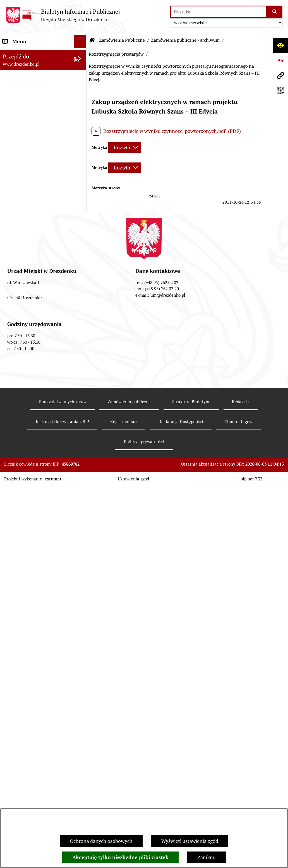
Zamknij (207, 857)
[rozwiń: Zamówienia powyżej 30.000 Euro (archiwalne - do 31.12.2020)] (81, 306)
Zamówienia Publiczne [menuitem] (28, 228)
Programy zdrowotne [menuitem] (26, 517)
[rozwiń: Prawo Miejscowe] (81, 145)
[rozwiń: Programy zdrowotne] (81, 518)
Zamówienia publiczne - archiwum (185, 40)
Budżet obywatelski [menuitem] (24, 182)
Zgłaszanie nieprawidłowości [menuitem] (34, 568)
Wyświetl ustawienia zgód (190, 841)
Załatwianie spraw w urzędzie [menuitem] (35, 107)
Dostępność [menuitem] (16, 555)
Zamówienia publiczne (129, 801)
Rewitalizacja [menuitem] (17, 414)
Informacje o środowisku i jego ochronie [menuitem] (36, 431)
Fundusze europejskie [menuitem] (27, 377)
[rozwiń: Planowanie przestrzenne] (81, 402)
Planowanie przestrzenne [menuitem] (31, 402)
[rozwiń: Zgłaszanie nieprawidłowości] (81, 568)
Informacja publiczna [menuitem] (26, 580)
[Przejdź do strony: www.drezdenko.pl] (280, 76)
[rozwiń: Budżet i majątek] (81, 157)
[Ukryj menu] (80, 42)
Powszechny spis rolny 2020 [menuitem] (34, 530)
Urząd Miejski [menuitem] (18, 120)
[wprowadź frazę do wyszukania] (219, 12)
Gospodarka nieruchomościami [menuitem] (37, 389)
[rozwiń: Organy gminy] (81, 132)
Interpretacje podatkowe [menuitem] (30, 195)
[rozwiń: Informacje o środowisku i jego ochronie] (81, 427)
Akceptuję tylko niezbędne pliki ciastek (120, 857)
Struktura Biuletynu (191, 801)
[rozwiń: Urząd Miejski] (81, 120)
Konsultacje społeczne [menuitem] (27, 74)
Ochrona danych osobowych (101, 841)
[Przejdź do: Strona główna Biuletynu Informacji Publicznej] (92, 40)
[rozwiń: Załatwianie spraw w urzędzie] (81, 107)
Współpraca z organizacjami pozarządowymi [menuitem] (33, 211)
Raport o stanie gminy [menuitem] (27, 170)
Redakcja (240, 801)
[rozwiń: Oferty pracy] (81, 447)
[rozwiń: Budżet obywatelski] (81, 183)
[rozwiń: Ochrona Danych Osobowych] (81, 543)
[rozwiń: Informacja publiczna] (81, 581)
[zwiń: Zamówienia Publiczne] (81, 228)
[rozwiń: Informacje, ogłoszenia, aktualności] (81, 87)
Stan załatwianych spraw (63, 801)
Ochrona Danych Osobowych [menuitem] (35, 543)
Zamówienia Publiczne (122, 40)
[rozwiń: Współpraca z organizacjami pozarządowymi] (81, 208)
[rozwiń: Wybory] (81, 460)
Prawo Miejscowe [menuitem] (22, 145)
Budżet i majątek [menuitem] (21, 157)
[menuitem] (43, 251)
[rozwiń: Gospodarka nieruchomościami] (81, 389)
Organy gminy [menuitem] (18, 132)
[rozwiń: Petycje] (81, 505)
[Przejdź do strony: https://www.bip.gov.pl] (280, 60)
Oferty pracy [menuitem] (16, 447)
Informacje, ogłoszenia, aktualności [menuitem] (28, 91)
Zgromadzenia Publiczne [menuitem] (30, 492)
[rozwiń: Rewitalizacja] (81, 414)
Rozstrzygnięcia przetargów (116, 54)
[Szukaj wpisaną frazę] (275, 12)
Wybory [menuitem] (11, 460)
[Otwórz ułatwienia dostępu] (280, 45)
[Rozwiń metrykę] (125, 148)
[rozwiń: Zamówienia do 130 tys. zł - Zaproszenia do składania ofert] (81, 275)
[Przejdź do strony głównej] (63, 15)
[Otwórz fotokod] (280, 91)
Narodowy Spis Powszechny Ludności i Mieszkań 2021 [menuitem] (33, 58)
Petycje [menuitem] (10, 505)
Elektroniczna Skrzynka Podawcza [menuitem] (29, 476)
